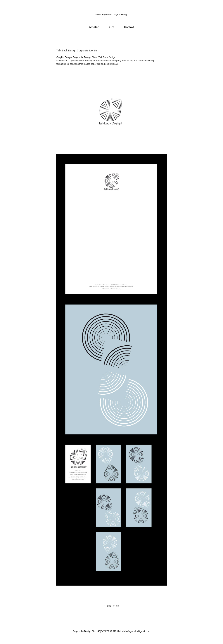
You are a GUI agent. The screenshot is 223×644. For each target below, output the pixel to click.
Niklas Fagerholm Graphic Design (111, 15)
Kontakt (129, 27)
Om (112, 27)
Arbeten (94, 27)
